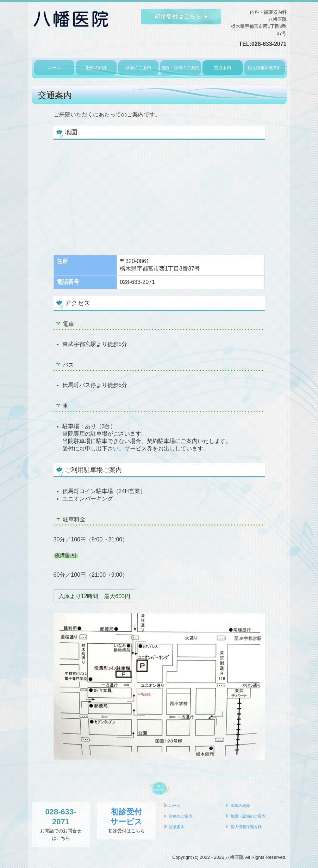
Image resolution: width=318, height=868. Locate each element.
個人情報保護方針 (264, 68)
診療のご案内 (138, 68)
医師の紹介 (96, 68)
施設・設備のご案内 (180, 68)
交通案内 (223, 68)
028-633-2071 (269, 44)
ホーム (54, 68)
